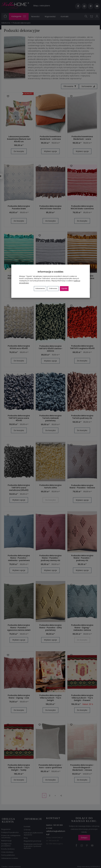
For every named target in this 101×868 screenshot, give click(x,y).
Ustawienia (40, 288)
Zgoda (64, 288)
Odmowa (53, 288)
